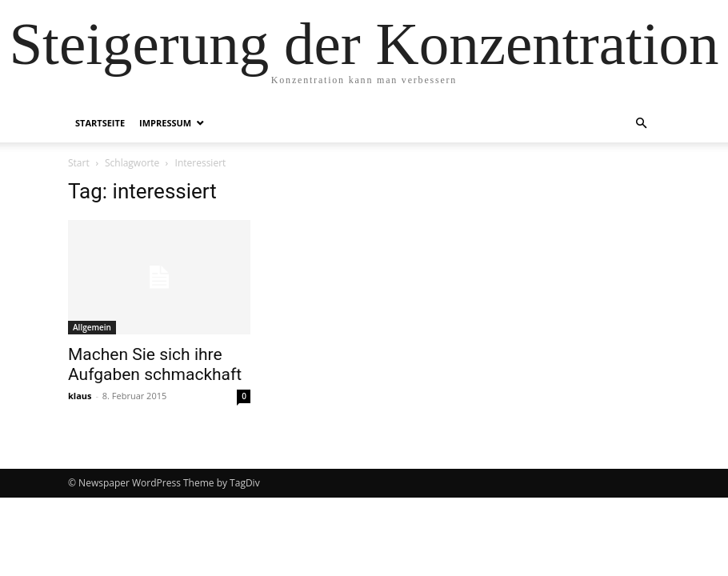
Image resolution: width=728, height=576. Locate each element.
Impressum (165, 123)
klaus (80, 396)
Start (79, 163)
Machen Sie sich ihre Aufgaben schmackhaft (155, 364)
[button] (641, 124)
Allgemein (92, 327)
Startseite (100, 123)
